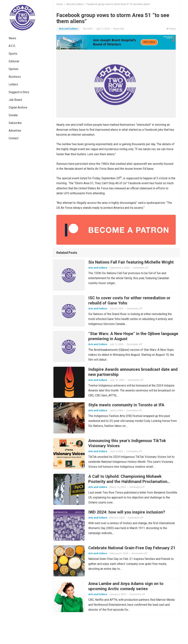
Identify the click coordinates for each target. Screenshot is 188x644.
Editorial (14, 61)
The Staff (88, 29)
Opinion (13, 69)
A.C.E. (12, 46)
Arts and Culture (75, 4)
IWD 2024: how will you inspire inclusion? (130, 534)
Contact (13, 138)
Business (15, 77)
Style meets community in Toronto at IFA (129, 418)
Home (60, 4)
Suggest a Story (19, 92)
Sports (13, 54)
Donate (13, 115)
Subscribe (15, 123)
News (12, 38)
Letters (13, 84)
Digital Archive (18, 107)
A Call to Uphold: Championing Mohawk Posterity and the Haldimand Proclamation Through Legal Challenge (131, 501)
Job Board (15, 100)
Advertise (15, 131)
